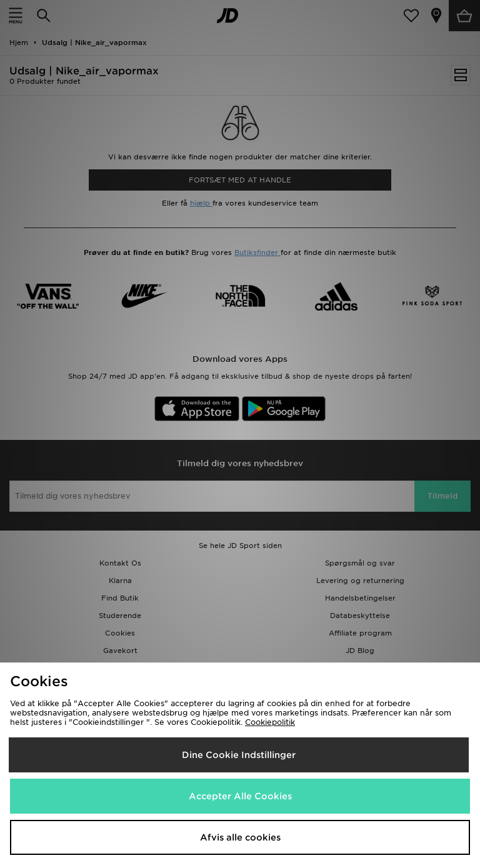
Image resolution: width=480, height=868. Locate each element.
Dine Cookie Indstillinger (239, 755)
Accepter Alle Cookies (240, 796)
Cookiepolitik (270, 722)
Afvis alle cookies (240, 837)
